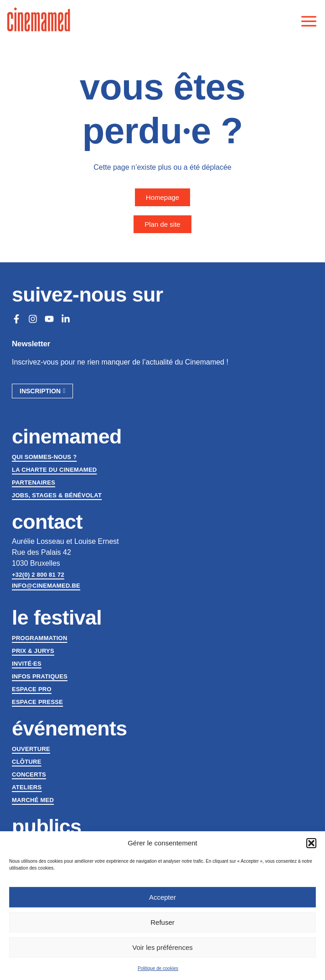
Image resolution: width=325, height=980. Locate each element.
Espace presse (37, 702)
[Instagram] (33, 319)
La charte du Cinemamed (54, 470)
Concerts (29, 774)
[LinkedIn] (66, 319)
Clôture (27, 762)
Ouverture (31, 749)
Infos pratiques (40, 676)
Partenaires (34, 482)
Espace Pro (32, 689)
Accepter (162, 897)
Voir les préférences (162, 947)
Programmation (40, 638)
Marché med (33, 800)
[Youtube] (49, 319)
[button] (311, 843)
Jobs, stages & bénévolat (57, 495)
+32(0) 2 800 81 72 (38, 575)
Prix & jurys (33, 651)
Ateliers (27, 787)
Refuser (162, 922)
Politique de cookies (158, 968)
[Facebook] (16, 319)
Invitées (27, 664)
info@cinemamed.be (46, 586)
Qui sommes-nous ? (44, 457)
